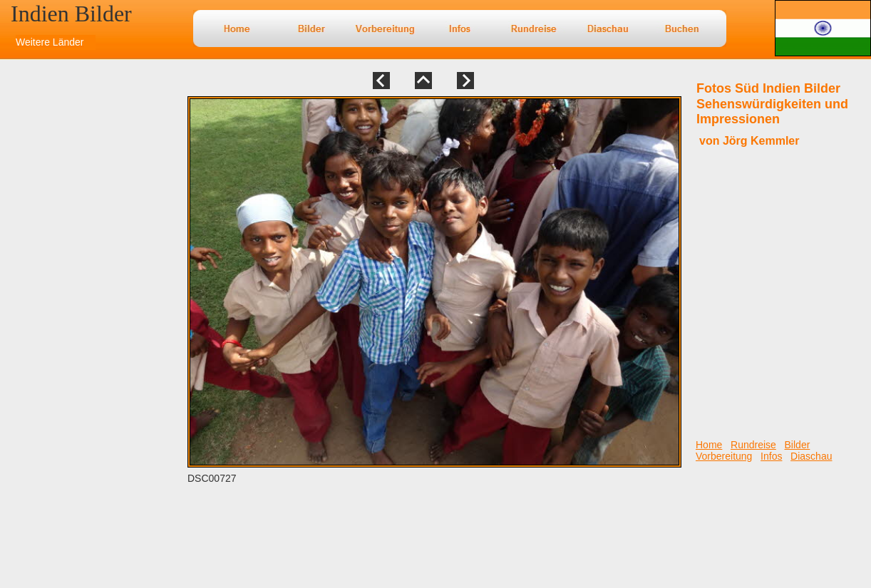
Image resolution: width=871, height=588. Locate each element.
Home (709, 445)
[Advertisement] (46, 321)
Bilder (798, 445)
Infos (771, 456)
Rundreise (753, 445)
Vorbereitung (724, 456)
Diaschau (811, 456)
